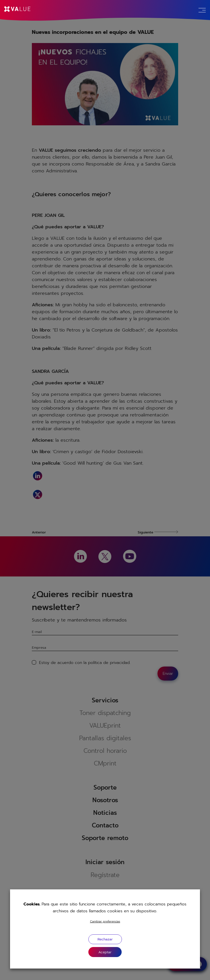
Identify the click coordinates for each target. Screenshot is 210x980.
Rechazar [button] (105, 939)
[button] (105, 952)
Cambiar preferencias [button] (105, 921)
